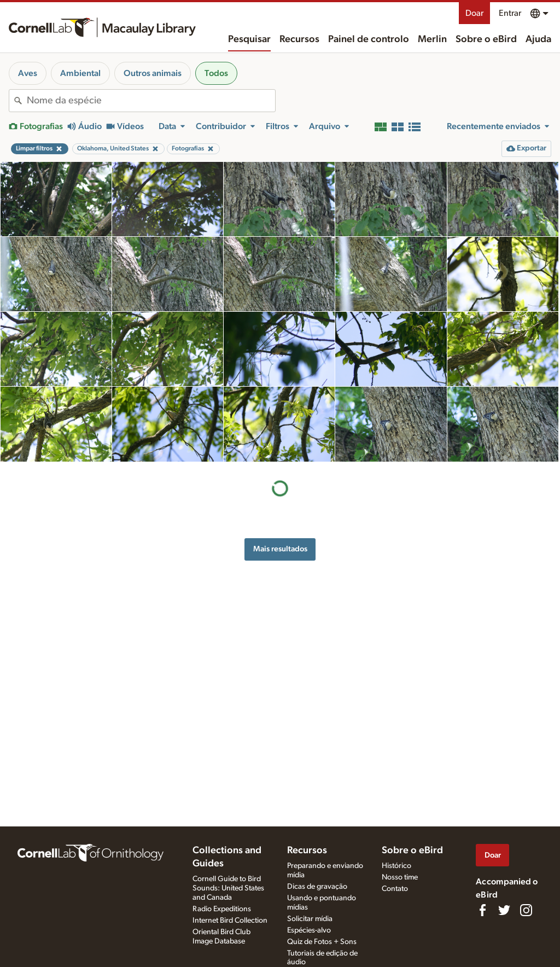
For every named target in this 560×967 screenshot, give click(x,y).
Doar (474, 13)
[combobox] (151, 101)
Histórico (396, 866)
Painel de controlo (369, 39)
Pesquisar (249, 39)
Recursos (299, 39)
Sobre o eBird (486, 39)
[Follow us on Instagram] (526, 910)
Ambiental (80, 73)
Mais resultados (280, 549)
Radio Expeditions (222, 909)
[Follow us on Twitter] (504, 910)
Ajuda (538, 39)
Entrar (510, 13)
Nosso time (400, 877)
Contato (395, 889)
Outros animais (153, 73)
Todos (216, 73)
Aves (28, 73)
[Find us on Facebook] (482, 910)
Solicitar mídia (310, 919)
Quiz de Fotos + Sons (322, 942)
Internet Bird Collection (230, 921)
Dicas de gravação (317, 887)
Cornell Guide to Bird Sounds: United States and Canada (228, 888)
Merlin (432, 39)
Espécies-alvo (309, 930)
